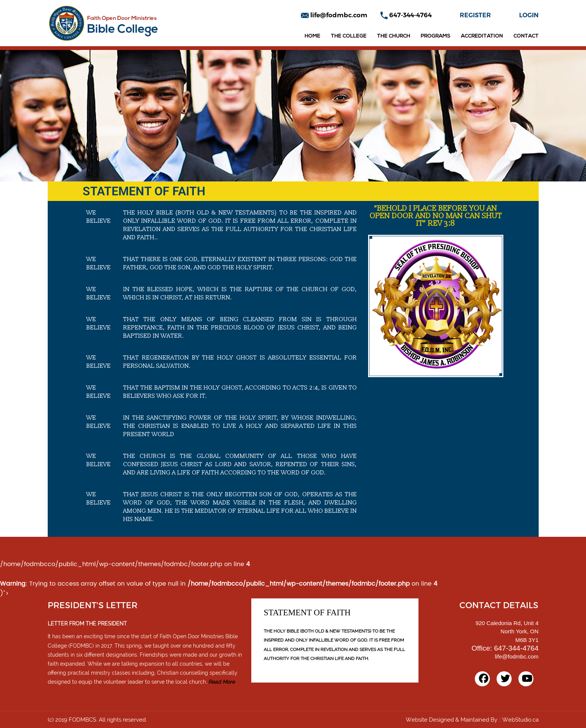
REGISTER (475, 15)
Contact (526, 36)
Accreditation (482, 36)
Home (313, 36)
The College (349, 36)
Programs (436, 36)
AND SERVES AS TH (369, 649)
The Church (394, 36)
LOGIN (529, 15)
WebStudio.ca (520, 720)
